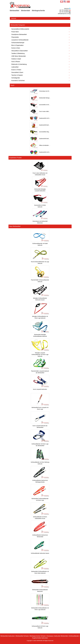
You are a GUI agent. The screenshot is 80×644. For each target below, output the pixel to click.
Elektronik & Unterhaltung (40, 64)
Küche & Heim (40, 48)
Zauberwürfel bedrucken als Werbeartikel (50, 139)
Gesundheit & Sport (40, 72)
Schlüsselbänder (74, 636)
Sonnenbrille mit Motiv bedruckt (47, 105)
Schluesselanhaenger (40, 43)
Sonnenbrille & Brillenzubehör (40, 29)
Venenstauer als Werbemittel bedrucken (50, 91)
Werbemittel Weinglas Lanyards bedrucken (50, 98)
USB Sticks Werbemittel (40, 56)
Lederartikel (40, 67)
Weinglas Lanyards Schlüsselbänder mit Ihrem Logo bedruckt (40, 355)
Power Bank (40, 32)
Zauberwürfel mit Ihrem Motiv (47, 152)
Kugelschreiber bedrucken (40, 638)
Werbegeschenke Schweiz (38, 636)
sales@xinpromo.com (64, 14)
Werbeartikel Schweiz (22, 636)
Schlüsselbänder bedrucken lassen (40, 553)
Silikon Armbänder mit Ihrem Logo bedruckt (50, 145)
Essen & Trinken (40, 70)
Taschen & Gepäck (40, 75)
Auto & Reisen (40, 62)
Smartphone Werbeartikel (40, 34)
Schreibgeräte (40, 78)
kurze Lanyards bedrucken (40, 389)
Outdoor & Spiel (40, 59)
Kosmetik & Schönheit (40, 81)
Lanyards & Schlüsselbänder (40, 40)
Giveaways (50, 636)
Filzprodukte (40, 37)
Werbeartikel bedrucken (8, 636)
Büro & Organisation (40, 45)
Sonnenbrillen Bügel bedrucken (47, 132)
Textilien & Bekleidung (40, 53)
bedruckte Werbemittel (61, 636)
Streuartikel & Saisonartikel (40, 51)
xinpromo (67, 8)
